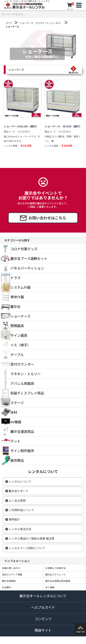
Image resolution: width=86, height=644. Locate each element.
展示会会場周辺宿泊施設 (58, 581)
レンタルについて (18, 481)
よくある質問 (15, 500)
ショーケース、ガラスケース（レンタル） (41, 23)
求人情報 (50, 587)
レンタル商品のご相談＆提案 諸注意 (30, 538)
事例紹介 (13, 519)
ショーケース (12, 26)
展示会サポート (17, 491)
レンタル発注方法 (18, 529)
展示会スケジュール (55, 574)
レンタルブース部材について (25, 548)
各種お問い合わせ (11, 568)
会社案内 (7, 587)
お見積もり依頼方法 (56, 568)
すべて (9, 23)
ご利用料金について (20, 510)
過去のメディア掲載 (12, 574)
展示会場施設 (9, 581)
